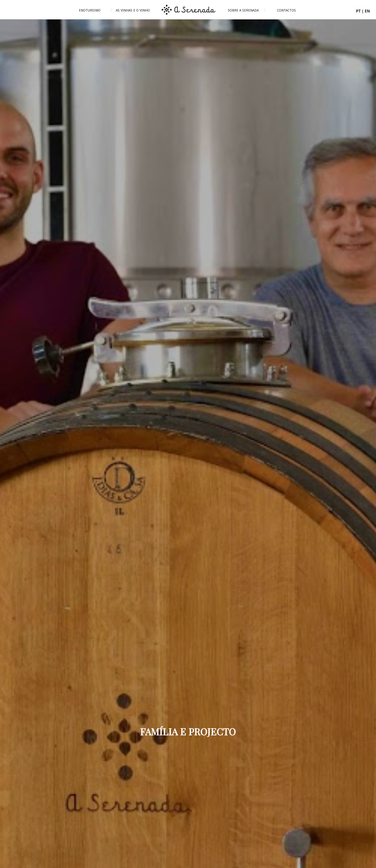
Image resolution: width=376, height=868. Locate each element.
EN (367, 11)
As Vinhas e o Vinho (133, 10)
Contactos (286, 10)
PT (358, 11)
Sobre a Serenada (243, 10)
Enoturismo (90, 10)
